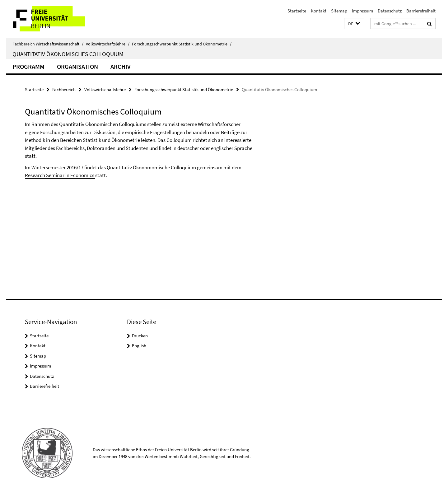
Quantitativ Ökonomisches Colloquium (68, 54)
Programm (28, 66)
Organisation (77, 66)
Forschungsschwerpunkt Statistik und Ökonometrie (182, 44)
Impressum (362, 11)
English (139, 346)
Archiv (121, 66)
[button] (354, 24)
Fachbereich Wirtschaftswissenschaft (48, 44)
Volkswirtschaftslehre (108, 44)
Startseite (297, 11)
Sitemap (339, 11)
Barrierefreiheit (421, 11)
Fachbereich (64, 89)
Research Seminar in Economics (60, 175)
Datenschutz (390, 11)
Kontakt (319, 11)
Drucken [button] (140, 336)
